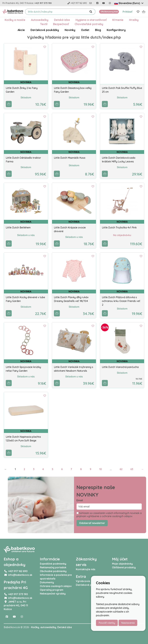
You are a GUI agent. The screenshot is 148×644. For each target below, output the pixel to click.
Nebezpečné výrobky (53, 594)
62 (121, 469)
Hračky (134, 20)
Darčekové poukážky (45, 30)
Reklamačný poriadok (53, 567)
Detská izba (62, 20)
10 (101, 469)
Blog (98, 30)
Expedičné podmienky (53, 564)
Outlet (85, 30)
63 (132, 469)
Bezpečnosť (61, 24)
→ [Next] (142, 469)
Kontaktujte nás (86, 569)
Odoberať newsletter (92, 523)
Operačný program (52, 590)
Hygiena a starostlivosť (91, 20)
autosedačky (48, 627)
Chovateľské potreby (89, 24)
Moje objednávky (122, 564)
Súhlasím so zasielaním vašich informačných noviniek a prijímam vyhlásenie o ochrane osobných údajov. (109, 515)
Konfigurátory (116, 30)
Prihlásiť (128, 12)
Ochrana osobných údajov (56, 586)
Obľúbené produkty (124, 567)
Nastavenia (128, 623)
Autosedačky (40, 20)
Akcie (21, 30)
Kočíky (35, 627)
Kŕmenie (118, 20)
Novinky (70, 30)
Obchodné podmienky (53, 571)
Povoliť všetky (107, 623)
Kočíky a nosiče (15, 20)
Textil (44, 24)
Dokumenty (47, 582)
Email (80, 500)
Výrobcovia (83, 581)
